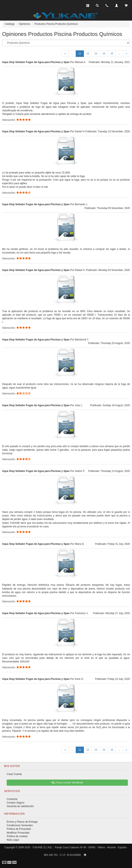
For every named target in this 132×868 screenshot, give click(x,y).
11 (81, 53)
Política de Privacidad (19, 829)
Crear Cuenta (14, 774)
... (72, 54)
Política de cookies (17, 836)
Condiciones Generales (20, 825)
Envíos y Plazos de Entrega (22, 822)
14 (104, 54)
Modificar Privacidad (18, 833)
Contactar (12, 799)
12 (88, 54)
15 (112, 54)
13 (96, 54)
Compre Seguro (16, 803)
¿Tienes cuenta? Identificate (67, 783)
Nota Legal (13, 840)
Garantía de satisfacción (20, 806)
